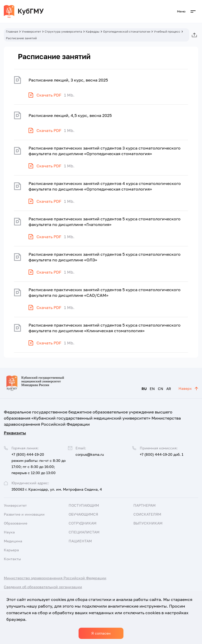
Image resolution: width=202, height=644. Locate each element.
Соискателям (147, 514)
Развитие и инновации (24, 514)
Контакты (12, 559)
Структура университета (63, 31)
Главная (12, 31)
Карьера (11, 550)
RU (144, 389)
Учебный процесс (167, 31)
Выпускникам (148, 523)
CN (161, 389)
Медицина (13, 541)
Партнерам (144, 505)
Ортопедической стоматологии (127, 31)
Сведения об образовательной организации (43, 587)
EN (152, 389)
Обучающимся (83, 514)
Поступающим (84, 505)
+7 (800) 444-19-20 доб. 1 (162, 454)
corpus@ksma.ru (90, 454)
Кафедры (93, 31)
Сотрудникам (83, 523)
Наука (9, 532)
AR (169, 389)
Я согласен (101, 633)
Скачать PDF (49, 95)
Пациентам (80, 541)
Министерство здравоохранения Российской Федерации (55, 578)
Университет (31, 31)
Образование (16, 523)
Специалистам (84, 532)
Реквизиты (15, 433)
